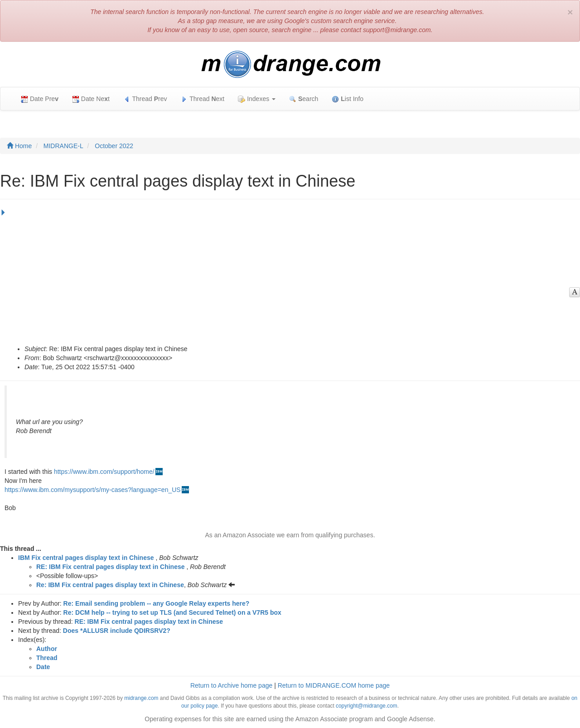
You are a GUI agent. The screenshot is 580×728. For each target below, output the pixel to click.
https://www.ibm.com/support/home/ (104, 472)
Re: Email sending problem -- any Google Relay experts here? (157, 603)
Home (19, 146)
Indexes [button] (257, 99)
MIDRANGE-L (63, 146)
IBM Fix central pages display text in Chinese (86, 558)
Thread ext (203, 99)
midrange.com (141, 698)
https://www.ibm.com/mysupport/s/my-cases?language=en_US (93, 490)
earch (304, 99)
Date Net (91, 99)
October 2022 (114, 146)
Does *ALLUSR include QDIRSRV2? (117, 631)
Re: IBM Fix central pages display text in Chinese (110, 585)
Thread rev (145, 99)
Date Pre (40, 99)
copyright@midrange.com (367, 706)
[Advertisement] (288, 276)
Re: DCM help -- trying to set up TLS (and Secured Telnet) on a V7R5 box (172, 612)
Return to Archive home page (231, 685)
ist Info (348, 99)
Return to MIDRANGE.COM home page (334, 685)
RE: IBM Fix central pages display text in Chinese (111, 567)
